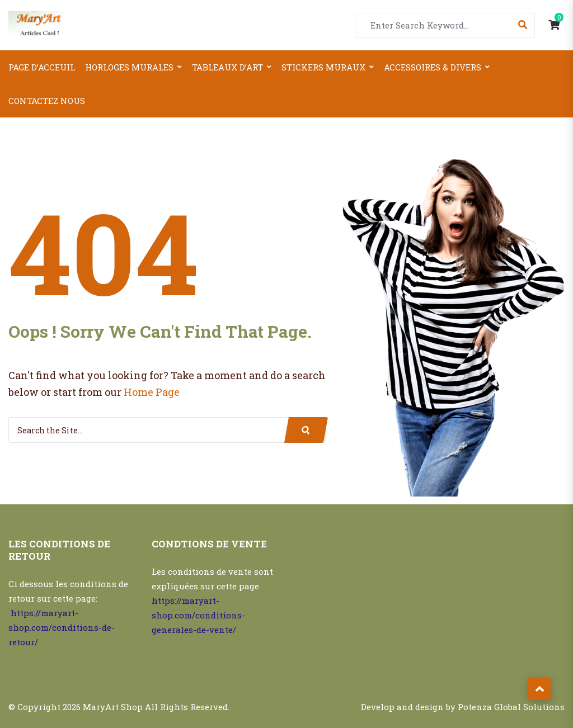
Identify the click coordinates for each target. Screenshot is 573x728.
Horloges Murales (129, 67)
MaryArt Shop (113, 707)
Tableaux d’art (227, 67)
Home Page (152, 392)
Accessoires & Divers (433, 67)
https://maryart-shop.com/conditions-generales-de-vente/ (198, 615)
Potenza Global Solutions (511, 707)
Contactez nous (47, 101)
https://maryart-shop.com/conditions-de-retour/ (62, 627)
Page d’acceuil (42, 67)
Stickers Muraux (323, 67)
